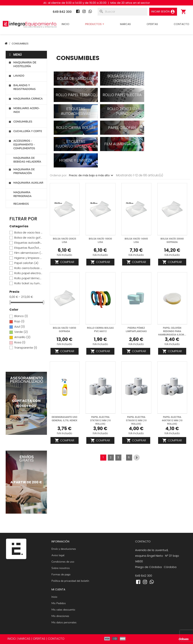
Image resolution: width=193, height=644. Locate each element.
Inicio (54, 597)
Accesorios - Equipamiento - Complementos (22, 145)
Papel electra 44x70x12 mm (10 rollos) (172, 420)
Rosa (20, 342)
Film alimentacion (28, 253)
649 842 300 (144, 576)
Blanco (21, 316)
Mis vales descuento (63, 610)
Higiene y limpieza (28, 258)
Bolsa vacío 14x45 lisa (136, 240)
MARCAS (24, 639)
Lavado (16, 76)
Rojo (19, 321)
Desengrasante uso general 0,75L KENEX (64, 419)
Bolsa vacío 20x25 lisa (65, 240)
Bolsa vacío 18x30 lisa (100, 240)
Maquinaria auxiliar (26, 183)
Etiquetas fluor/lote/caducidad (28, 248)
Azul (20, 327)
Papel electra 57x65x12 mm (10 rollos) (136, 420)
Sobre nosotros (61, 568)
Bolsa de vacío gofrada (28, 238)
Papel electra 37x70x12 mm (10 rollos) (100, 420)
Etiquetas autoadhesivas (28, 243)
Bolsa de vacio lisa (28, 233)
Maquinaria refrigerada (22, 194)
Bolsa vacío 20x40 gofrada (172, 240)
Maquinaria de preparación (22, 171)
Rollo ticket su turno (28, 283)
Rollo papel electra (28, 273)
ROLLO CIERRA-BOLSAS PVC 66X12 (100, 330)
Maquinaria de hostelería (23, 64)
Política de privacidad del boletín (70, 581)
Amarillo (22, 337)
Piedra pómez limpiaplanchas (136, 330)
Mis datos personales (64, 622)
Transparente (26, 348)
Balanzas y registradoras (22, 87)
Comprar (64, 262)
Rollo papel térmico (28, 278)
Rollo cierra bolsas (28, 268)
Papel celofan (26, 263)
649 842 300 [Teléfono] (62, 12)
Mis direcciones (60, 616)
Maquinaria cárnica (26, 99)
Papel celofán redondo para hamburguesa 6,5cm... (172, 331)
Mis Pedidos (59, 603)
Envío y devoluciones (64, 549)
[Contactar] (26, 403)
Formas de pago (61, 574)
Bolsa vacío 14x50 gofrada (65, 330)
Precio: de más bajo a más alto (92, 175)
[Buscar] (123, 12)
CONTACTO (56, 639)
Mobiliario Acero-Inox (24, 110)
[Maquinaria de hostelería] (26, 482)
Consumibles (20, 122)
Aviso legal (58, 555)
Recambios (21, 204)
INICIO (12, 639)
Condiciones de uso (63, 562)
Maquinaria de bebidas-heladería (27, 160)
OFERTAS (39, 639)
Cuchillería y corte (25, 131)
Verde (21, 332)
